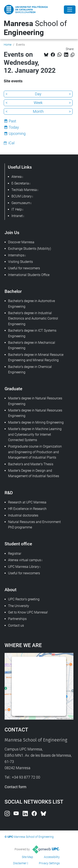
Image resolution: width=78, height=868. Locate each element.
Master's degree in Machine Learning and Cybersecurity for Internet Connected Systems (35, 434)
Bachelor (13, 291)
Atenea (17, 177)
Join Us (12, 233)
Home (8, 45)
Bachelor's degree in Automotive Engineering (32, 304)
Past (12, 121)
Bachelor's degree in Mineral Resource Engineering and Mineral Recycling (36, 357)
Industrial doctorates (23, 515)
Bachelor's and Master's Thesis (31, 464)
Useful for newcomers (24, 268)
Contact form (15, 787)
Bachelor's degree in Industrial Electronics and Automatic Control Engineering (33, 319)
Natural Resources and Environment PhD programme (34, 525)
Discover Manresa (21, 242)
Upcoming (17, 134)
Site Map (27, 857)
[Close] (70, 10)
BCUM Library (22, 196)
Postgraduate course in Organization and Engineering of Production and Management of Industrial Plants (35, 452)
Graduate (13, 389)
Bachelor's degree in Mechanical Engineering (32, 345)
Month (38, 111)
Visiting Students (20, 262)
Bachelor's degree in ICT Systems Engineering (32, 333)
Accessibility (52, 857)
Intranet (17, 216)
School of (35, 28)
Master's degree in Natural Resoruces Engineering (35, 413)
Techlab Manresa (24, 190)
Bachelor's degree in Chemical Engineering (30, 369)
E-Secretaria (20, 183)
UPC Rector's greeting (24, 599)
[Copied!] (72, 55)
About (11, 590)
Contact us (16, 625)
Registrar (15, 554)
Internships (16, 255)
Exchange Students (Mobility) (30, 249)
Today (14, 127)
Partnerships (17, 619)
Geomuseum (21, 203)
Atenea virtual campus (25, 560)
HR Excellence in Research (27, 509)
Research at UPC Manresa (27, 502)
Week (38, 103)
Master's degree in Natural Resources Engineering (35, 401)
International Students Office (29, 275)
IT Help (17, 209)
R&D (9, 493)
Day (38, 94)
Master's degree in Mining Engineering (36, 422)
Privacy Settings (49, 863)
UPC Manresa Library (24, 567)
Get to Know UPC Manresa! (28, 612)
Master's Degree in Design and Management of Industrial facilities (34, 473)
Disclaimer (20, 863)
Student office (18, 544)
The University (19, 606)
